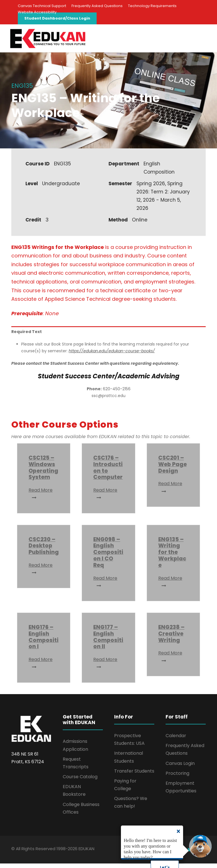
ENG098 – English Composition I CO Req (108, 556)
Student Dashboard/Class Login (57, 18)
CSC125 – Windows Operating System (43, 472)
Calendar (176, 740)
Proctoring (177, 778)
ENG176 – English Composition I (44, 641)
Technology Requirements (152, 6)
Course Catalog (80, 781)
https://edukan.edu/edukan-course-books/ (112, 355)
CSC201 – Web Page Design (172, 469)
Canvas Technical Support (42, 6)
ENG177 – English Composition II (108, 641)
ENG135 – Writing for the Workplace (172, 556)
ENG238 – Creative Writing (171, 638)
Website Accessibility (37, 12)
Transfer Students (134, 776)
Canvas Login (180, 768)
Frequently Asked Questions (97, 6)
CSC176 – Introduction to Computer (108, 472)
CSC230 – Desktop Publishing (44, 550)
